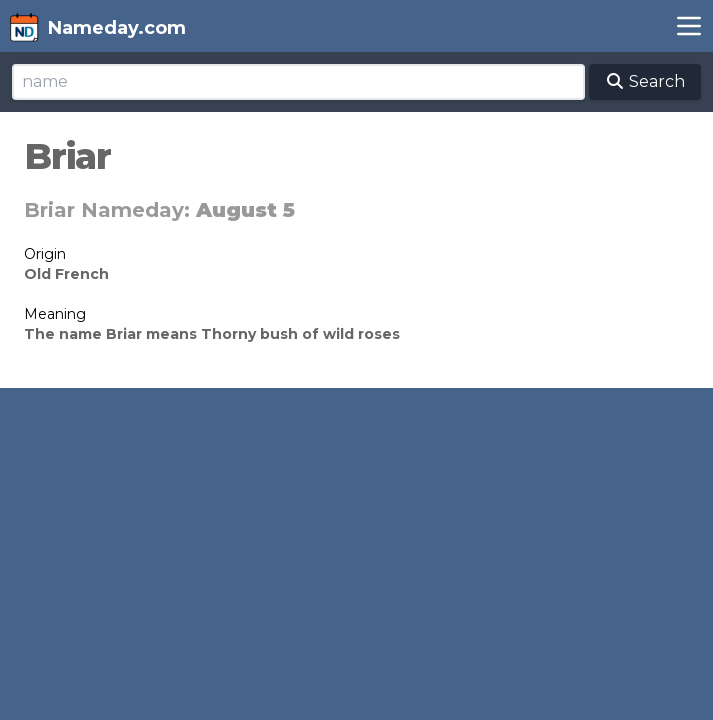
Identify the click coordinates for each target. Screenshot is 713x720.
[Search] (298, 82)
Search (645, 81)
